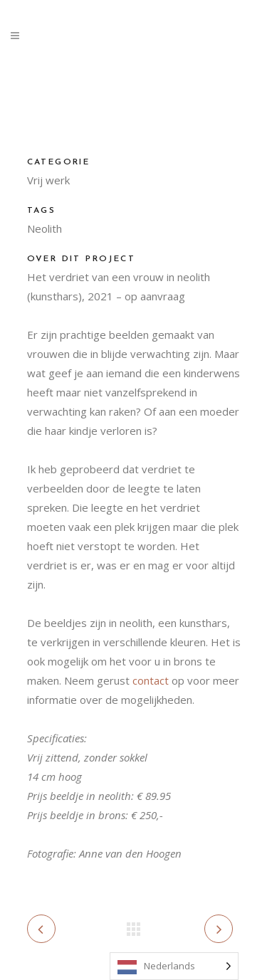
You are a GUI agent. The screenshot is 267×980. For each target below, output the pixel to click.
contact (151, 680)
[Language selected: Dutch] (174, 966)
